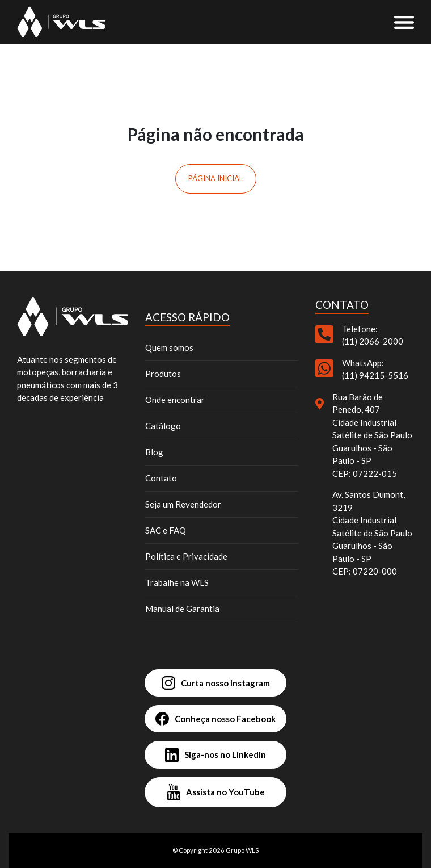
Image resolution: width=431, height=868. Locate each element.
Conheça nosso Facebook (216, 719)
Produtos (163, 374)
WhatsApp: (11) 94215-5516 (375, 369)
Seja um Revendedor (183, 504)
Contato (161, 478)
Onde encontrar (175, 400)
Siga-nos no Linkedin (216, 755)
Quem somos (169, 347)
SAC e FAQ (166, 530)
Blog (154, 452)
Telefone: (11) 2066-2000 (373, 335)
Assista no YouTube (216, 792)
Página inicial (216, 178)
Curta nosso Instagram (216, 683)
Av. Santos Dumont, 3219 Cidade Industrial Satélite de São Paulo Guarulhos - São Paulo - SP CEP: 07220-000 (372, 533)
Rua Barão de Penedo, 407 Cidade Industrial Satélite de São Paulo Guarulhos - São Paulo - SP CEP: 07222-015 (372, 435)
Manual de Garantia (182, 609)
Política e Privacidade (186, 556)
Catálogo (163, 426)
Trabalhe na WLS (177, 582)
